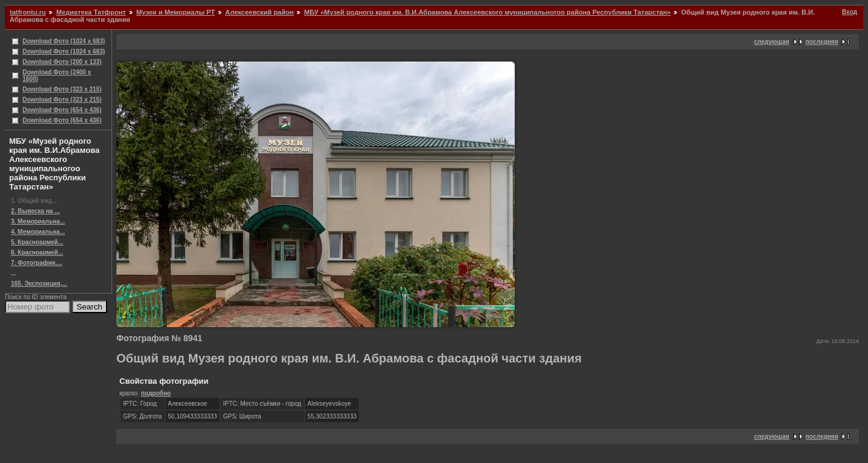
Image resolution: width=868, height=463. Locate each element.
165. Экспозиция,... (39, 284)
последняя (822, 42)
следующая (772, 42)
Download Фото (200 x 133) (62, 62)
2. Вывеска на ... (35, 211)
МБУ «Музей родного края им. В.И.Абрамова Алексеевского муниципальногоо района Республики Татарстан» (487, 12)
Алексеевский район (259, 12)
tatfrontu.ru (28, 12)
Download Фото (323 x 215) (62, 89)
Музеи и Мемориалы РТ (176, 12)
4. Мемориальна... (38, 232)
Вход (849, 12)
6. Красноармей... (37, 253)
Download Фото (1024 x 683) (64, 41)
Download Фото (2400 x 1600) (57, 76)
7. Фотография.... (37, 263)
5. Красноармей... (37, 242)
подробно (156, 393)
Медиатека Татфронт (91, 12)
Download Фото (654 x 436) (62, 110)
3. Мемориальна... (38, 221)
